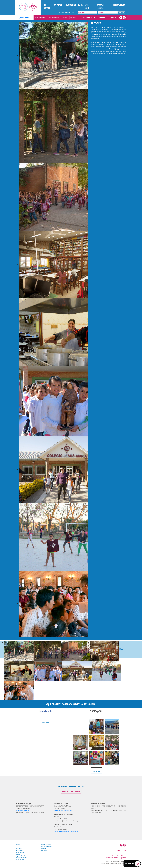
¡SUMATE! (24, 18)
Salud (80, 5)
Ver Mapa (73, 18)
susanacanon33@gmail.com (63, 810)
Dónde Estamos (46, 845)
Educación (58, 5)
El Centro (47, 7)
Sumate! (124, 851)
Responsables (122, 649)
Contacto (113, 18)
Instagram (124, 18)
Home (18, 845)
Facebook (121, 18)
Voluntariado (119, 5)
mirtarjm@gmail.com (23, 810)
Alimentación (70, 5)
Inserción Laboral (101, 7)
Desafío (102, 18)
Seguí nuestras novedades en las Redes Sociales (71, 704)
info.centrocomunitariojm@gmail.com (66, 831)
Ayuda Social (87, 7)
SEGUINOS (46, 723)
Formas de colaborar (71, 792)
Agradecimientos (89, 18)
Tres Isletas (28, 7)
